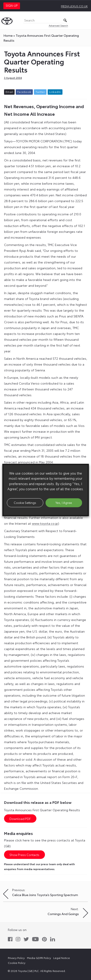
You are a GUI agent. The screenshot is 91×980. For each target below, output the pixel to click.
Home (8, 35)
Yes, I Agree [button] (64, 503)
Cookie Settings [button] (25, 503)
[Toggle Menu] (85, 20)
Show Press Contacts (24, 855)
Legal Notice (62, 958)
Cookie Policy (17, 963)
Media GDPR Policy (39, 958)
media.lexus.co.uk (74, 6)
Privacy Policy (16, 958)
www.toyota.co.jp (45, 523)
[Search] (46, 20)
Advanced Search (58, 25)
